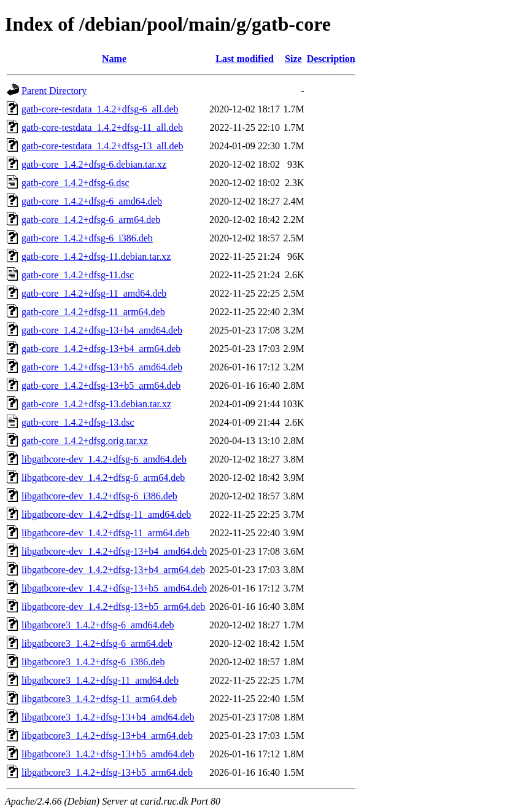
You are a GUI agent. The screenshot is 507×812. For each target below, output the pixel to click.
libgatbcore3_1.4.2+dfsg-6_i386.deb (93, 662)
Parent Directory (54, 91)
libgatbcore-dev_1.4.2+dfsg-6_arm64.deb (103, 478)
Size (293, 59)
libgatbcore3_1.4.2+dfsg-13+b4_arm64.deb (107, 736)
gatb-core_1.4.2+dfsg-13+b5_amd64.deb (102, 367)
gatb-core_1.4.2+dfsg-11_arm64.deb (93, 312)
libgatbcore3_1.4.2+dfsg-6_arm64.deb (97, 643)
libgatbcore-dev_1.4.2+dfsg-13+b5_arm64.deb (113, 607)
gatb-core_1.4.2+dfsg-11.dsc (78, 275)
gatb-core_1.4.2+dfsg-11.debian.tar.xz (96, 256)
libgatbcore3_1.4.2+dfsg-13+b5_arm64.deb (107, 772)
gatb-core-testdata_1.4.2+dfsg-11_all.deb (102, 127)
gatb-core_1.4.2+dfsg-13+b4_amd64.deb (102, 330)
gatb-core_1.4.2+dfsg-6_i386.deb (87, 238)
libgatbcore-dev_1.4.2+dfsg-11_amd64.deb (106, 514)
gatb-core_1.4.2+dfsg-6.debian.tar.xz (94, 164)
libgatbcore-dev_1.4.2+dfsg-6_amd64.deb (104, 459)
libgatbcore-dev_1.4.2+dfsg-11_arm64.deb (106, 533)
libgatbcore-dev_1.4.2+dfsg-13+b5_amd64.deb (114, 588)
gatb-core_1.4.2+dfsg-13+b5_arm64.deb (101, 385)
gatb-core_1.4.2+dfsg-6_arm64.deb (91, 220)
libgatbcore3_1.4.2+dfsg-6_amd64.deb (98, 625)
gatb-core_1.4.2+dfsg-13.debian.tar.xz (96, 404)
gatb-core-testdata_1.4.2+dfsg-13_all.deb (103, 146)
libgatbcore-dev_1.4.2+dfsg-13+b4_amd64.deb (114, 551)
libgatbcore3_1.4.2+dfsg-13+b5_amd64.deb (108, 754)
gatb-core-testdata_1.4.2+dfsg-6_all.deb (100, 109)
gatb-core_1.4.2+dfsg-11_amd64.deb (94, 293)
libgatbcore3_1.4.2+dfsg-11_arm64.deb (99, 699)
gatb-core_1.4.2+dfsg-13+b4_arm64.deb (101, 349)
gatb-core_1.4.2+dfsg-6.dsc (75, 183)
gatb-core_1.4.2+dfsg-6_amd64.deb (92, 201)
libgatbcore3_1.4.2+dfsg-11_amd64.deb (100, 680)
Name (114, 59)
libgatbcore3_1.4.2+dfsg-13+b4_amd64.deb (108, 717)
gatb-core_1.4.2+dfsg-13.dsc (78, 422)
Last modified (245, 59)
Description (331, 59)
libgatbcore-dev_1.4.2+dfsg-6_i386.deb (99, 496)
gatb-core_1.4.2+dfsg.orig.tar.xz (85, 441)
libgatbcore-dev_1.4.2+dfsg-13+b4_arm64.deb (113, 570)
